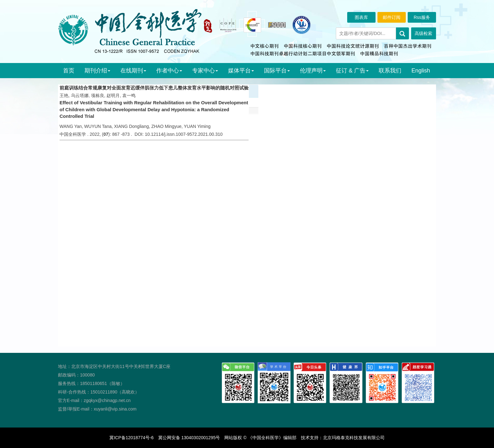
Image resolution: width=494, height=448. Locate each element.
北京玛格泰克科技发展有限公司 (354, 438)
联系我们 (390, 71)
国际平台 (277, 71)
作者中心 (169, 71)
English (421, 71)
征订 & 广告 (352, 71)
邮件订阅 (392, 17)
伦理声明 (313, 71)
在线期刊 (133, 71)
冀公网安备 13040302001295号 (189, 438)
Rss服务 (422, 17)
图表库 (361, 17)
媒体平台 (241, 71)
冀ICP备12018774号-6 (131, 438)
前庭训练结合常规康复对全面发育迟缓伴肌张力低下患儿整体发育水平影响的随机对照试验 (154, 88)
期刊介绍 (97, 71)
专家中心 (205, 71)
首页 (69, 71)
